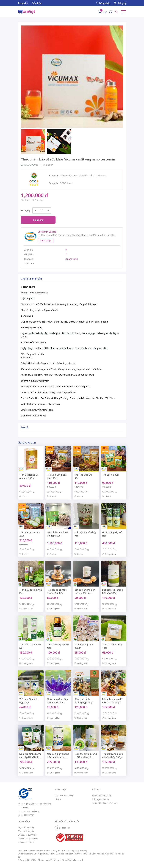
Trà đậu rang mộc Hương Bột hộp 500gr (57, 593)
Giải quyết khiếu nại (101, 799)
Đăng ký (120, 3)
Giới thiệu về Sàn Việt (64, 796)
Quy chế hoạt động (26, 827)
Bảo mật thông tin (26, 831)
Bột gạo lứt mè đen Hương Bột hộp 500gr (85, 593)
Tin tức (58, 799)
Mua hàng (38, 220)
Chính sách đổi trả (26, 842)
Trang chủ (23, 3)
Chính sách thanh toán (28, 835)
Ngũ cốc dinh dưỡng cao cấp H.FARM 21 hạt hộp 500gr (30, 757)
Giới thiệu (37, 3)
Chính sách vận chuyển (28, 839)
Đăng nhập (103, 3)
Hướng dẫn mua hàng (102, 796)
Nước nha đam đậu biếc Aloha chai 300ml (57, 702)
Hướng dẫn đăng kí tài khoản (105, 803)
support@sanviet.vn (30, 811)
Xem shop (46, 240)
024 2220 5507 (28, 815)
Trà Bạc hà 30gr (111, 475)
